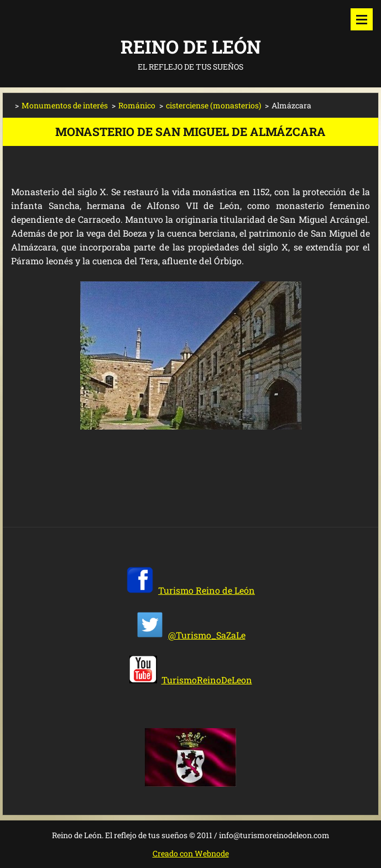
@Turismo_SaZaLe (207, 635)
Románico (137, 105)
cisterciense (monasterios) (213, 105)
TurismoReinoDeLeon (207, 680)
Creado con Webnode (191, 853)
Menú (362, 19)
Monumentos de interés (65, 105)
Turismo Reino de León (207, 590)
